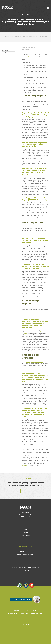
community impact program (33, 100)
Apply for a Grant (25, 550)
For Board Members (26, 537)
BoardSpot (44, 2)
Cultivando (25, 333)
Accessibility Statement (37, 613)
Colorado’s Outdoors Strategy (25, 555)
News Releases (12, 35)
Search (48, 2)
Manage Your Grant (25, 551)
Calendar (26, 532)
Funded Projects (25, 553)
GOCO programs (29, 56)
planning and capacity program (34, 362)
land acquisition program (33, 227)
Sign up (25, 571)
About (26, 529)
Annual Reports (26, 536)
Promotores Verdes (37, 332)
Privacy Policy (24, 613)
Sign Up (24, 491)
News (26, 531)
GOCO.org (24, 465)
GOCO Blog (5, 50)
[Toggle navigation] (48, 8)
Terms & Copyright (13, 613)
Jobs (26, 534)
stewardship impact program (34, 308)
